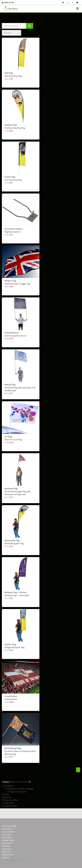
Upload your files (8, 855)
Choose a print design (9, 826)
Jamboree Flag (11, 488)
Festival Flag (10, 385)
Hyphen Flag (10, 644)
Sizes (6, 794)
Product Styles (10, 806)
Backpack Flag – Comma (15, 592)
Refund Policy (7, 849)
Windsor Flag (10, 281)
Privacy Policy (7, 835)
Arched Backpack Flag (14, 543)
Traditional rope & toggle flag (17, 284)
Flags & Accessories (21, 782)
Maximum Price (10, 800)
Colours (7, 797)
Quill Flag (9, 73)
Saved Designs (7, 837)
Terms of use (6, 852)
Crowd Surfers (11, 696)
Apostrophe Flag (12, 540)
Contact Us (6, 857)
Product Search (7, 829)
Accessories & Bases (13, 229)
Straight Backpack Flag (14, 647)
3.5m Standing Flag (13, 180)
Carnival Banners (12, 333)
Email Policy (6, 846)
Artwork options (7, 843)
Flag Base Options (12, 232)
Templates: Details (8, 840)
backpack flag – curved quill (17, 595)
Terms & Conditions (8, 832)
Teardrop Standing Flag (15, 128)
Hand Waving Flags (13, 748)
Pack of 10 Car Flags (13, 440)
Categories (8, 786)
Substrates (8, 803)
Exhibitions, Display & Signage (19, 789)
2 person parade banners (15, 336)
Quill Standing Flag (13, 76)
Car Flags (8, 437)
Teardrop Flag (11, 125)
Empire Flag (10, 177)
